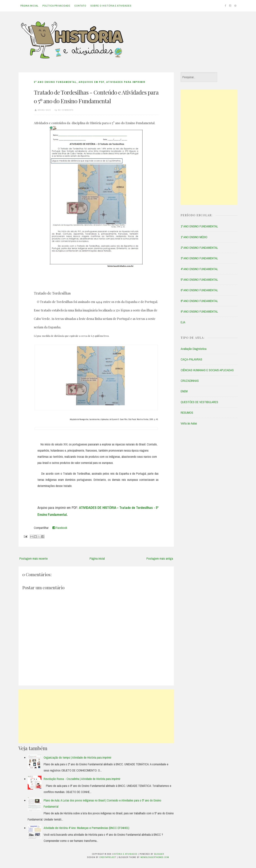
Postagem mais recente (34, 558)
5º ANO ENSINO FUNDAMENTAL (55, 82)
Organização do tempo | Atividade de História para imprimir (77, 757)
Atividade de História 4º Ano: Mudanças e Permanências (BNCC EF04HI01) (86, 828)
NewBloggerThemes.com (155, 857)
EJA (183, 322)
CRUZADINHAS (190, 381)
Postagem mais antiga (160, 558)
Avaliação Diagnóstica (194, 349)
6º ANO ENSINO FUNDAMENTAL (199, 290)
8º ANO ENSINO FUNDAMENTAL (199, 301)
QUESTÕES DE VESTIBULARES (199, 402)
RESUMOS (187, 413)
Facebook (60, 528)
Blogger (159, 854)
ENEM (184, 391)
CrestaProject (108, 857)
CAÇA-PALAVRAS (191, 359)
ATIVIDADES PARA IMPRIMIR (126, 82)
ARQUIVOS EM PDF (91, 82)
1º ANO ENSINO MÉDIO (194, 237)
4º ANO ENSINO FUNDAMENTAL (199, 269)
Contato (80, 6)
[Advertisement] (96, 716)
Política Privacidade (56, 6)
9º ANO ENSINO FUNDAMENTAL (199, 311)
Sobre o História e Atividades (111, 6)
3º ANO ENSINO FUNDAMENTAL (199, 258)
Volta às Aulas (189, 423)
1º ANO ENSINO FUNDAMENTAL (199, 226)
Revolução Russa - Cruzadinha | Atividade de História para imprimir (82, 779)
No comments (66, 110)
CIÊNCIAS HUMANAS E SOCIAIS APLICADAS (207, 370)
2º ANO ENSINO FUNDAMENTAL (199, 248)
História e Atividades (125, 854)
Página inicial (29, 6)
